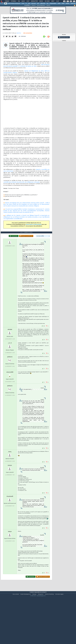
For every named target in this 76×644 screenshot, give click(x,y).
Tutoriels (13, 1)
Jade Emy (19, 40)
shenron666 (10, 393)
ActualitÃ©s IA (27, 5)
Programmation (53, 4)
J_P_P (10, 364)
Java (38, 4)
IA (26, 4)
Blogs (23, 1)
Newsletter (34, 1)
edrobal (10, 350)
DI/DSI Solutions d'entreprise (14, 4)
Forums (7, 1)
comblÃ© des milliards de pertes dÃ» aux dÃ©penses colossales (22, 189)
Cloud (23, 4)
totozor (10, 486)
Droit (53, 1)
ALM (29, 4)
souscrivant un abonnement (34, 231)
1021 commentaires (28, 40)
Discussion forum (64, 37)
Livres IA (48, 5)
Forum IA (34, 5)
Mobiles (68, 4)
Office (63, 4)
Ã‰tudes (47, 1)
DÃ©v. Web (43, 4)
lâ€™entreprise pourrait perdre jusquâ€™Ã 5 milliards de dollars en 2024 (26, 72)
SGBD (59, 4)
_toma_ (10, 472)
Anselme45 (10, 517)
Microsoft (34, 4)
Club (57, 1)
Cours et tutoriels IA (41, 5)
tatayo (10, 552)
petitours (10, 377)
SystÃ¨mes (73, 4)
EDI (47, 4)
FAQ (19, 1)
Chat (28, 1)
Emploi (41, 1)
